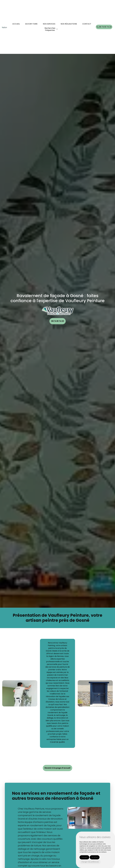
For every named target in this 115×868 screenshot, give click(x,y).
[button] (57, 29)
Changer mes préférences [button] (90, 862)
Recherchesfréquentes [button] (50, 29)
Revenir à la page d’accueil (57, 768)
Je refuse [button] (95, 857)
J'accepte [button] (84, 857)
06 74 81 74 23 (104, 27)
